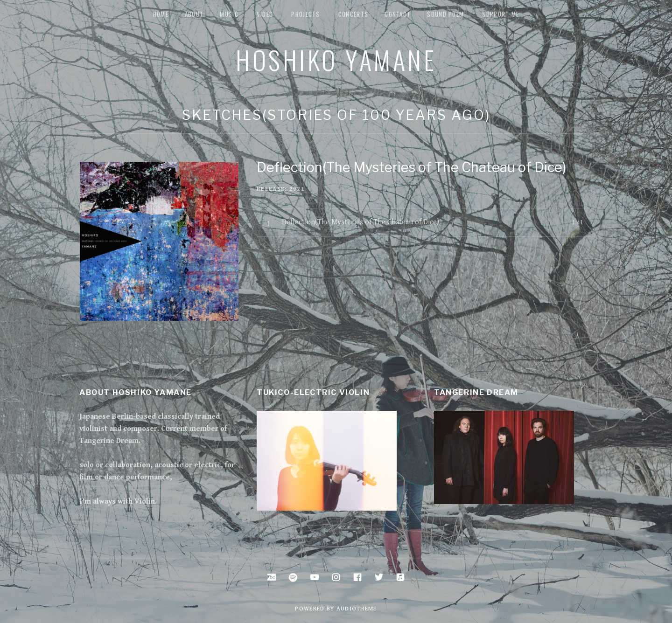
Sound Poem (445, 14)
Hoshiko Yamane (336, 59)
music (229, 14)
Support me (500, 14)
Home (161, 14)
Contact (398, 14)
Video (265, 14)
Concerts (353, 14)
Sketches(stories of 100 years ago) (336, 115)
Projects (305, 14)
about (194, 14)
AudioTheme (357, 609)
